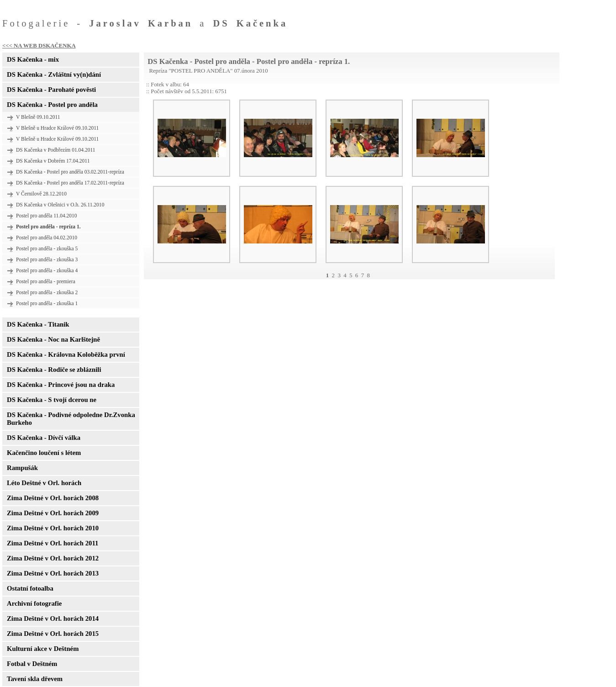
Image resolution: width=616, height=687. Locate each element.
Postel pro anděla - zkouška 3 (47, 259)
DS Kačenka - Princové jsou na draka (61, 385)
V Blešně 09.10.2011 (38, 117)
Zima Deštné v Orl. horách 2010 (53, 528)
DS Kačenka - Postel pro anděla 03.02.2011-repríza (70, 172)
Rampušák (22, 468)
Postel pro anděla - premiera (46, 281)
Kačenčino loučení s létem (44, 453)
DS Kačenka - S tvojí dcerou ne (52, 400)
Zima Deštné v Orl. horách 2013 (53, 573)
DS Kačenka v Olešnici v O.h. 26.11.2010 (60, 205)
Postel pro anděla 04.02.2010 (47, 238)
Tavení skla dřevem (35, 679)
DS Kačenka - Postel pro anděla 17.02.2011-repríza (70, 183)
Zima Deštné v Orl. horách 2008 (53, 498)
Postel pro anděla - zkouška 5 (47, 248)
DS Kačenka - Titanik (38, 324)
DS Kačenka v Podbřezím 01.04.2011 (56, 150)
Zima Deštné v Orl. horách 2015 (53, 634)
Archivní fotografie (34, 603)
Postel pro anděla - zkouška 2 (47, 292)
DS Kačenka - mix (33, 59)
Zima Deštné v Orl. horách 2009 (53, 513)
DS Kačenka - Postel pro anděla (52, 105)
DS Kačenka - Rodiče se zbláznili (54, 370)
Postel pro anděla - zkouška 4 (47, 270)
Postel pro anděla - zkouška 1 (47, 303)
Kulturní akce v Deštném (43, 649)
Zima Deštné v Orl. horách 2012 (53, 558)
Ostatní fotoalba (30, 588)
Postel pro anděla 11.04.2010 (47, 216)
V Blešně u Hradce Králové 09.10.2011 (57, 128)
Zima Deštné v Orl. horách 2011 (53, 543)
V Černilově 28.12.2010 (41, 194)
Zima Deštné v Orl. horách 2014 (53, 618)
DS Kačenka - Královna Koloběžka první (66, 354)
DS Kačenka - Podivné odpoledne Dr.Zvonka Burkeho (71, 419)
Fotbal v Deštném (32, 664)
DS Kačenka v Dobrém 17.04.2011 (53, 161)
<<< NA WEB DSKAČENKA (39, 46)
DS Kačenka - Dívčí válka (44, 438)
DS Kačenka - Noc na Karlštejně (53, 339)
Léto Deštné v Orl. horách (44, 483)
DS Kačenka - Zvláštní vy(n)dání (54, 74)
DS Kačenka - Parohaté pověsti (51, 90)
